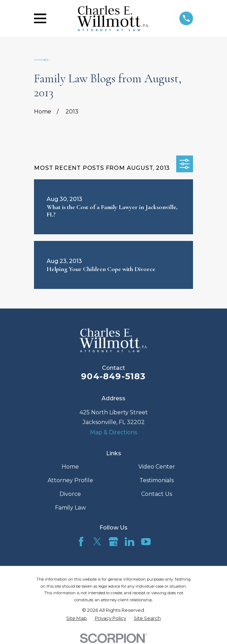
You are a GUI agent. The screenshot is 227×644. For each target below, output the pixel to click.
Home (70, 467)
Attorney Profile (70, 480)
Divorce (70, 494)
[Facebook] (81, 542)
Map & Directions (113, 432)
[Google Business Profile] (113, 542)
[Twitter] (97, 542)
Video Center (157, 467)
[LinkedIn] (129, 542)
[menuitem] (77, 618)
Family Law (70, 508)
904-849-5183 (113, 376)
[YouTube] (146, 542)
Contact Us (157, 494)
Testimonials (157, 480)
